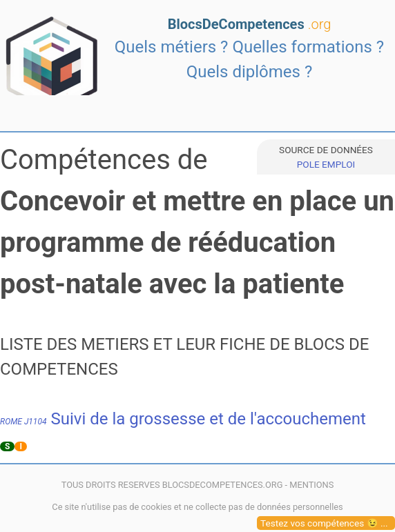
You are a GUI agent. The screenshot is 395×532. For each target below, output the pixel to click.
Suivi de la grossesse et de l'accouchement (183, 419)
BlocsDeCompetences (250, 24)
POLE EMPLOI (326, 164)
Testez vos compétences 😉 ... (324, 523)
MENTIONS (311, 485)
